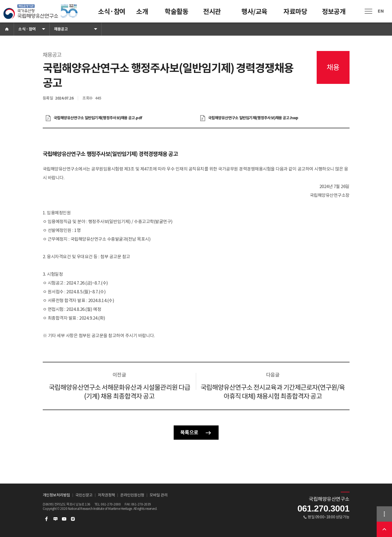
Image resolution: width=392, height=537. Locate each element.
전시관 (212, 12)
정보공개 (334, 12)
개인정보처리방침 (56, 495)
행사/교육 (254, 12)
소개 (142, 12)
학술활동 (176, 12)
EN (381, 11)
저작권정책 (106, 495)
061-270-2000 (111, 504)
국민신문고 (84, 495)
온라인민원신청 (132, 495)
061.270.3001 (324, 508)
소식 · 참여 (27, 29)
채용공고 (61, 29)
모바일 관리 (158, 495)
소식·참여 (112, 12)
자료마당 (295, 12)
